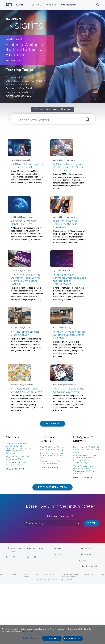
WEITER (92, 583)
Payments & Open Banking (20, 88)
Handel (58, 614)
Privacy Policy (29, 631)
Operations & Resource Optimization (25, 81)
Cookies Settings (31, 638)
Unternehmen (85, 614)
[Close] (102, 629)
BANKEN (20, 5)
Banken (58, 608)
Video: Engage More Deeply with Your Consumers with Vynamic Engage (85, 529)
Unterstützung (85, 608)
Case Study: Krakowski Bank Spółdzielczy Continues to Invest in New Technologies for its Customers (19, 508)
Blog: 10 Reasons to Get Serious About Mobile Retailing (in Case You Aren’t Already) (85, 519)
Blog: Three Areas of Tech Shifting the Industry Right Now (52, 515)
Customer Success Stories (20, 92)
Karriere (82, 620)
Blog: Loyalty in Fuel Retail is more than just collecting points (86, 509)
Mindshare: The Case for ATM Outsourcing (17, 523)
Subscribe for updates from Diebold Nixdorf (27, 610)
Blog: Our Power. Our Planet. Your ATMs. (50, 522)
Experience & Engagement (20, 77)
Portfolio (51, 5)
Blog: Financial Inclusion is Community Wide (18, 517)
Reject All (52, 638)
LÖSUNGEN (37, 5)
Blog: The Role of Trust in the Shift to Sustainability (52, 508)
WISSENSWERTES (69, 5)
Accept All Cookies (73, 638)
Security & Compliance (18, 85)
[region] (52, 635)
